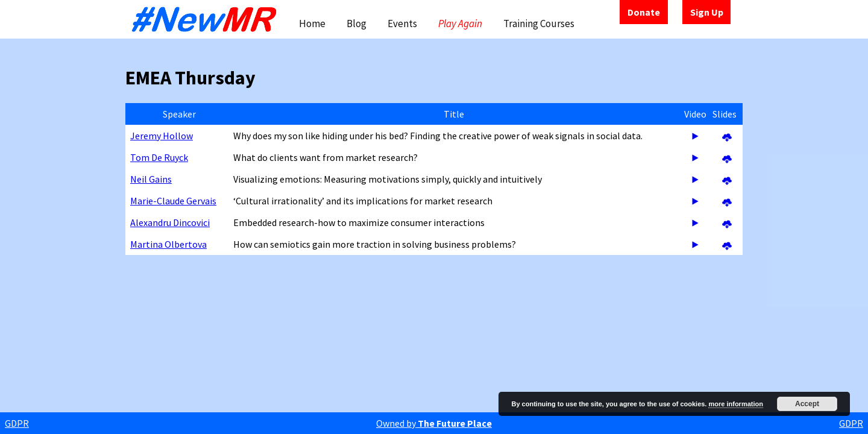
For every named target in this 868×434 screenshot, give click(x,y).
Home (312, 24)
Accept (807, 404)
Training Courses (539, 24)
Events (402, 24)
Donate (644, 12)
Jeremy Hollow (162, 136)
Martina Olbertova (168, 244)
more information (735, 404)
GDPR (17, 423)
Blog (357, 24)
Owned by (434, 423)
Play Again (460, 24)
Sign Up (707, 12)
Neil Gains (151, 179)
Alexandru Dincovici (170, 222)
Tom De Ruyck (159, 157)
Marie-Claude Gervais (173, 201)
